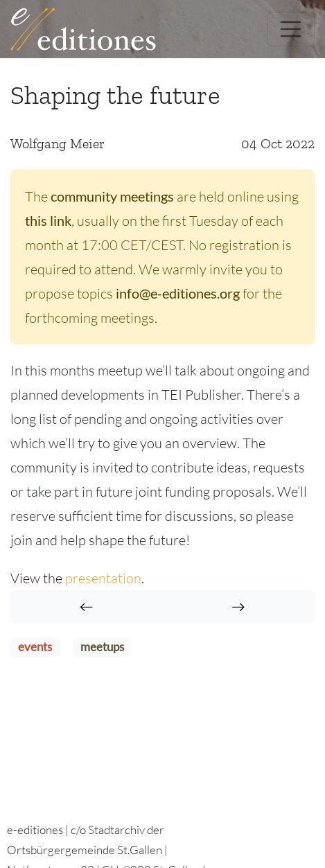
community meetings (112, 196)
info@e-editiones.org (178, 293)
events (35, 647)
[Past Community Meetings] (87, 606)
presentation (103, 578)
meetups (102, 647)
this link (48, 220)
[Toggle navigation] (291, 29)
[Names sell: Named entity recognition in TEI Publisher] (238, 606)
